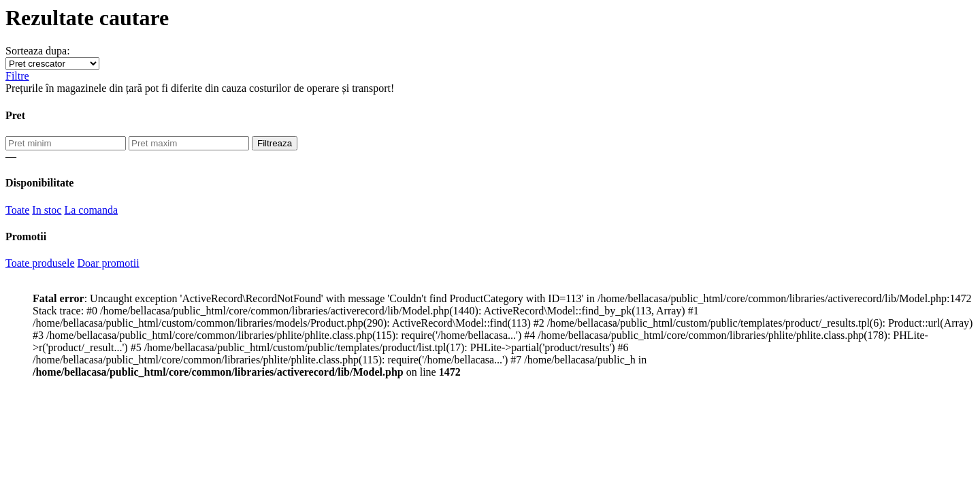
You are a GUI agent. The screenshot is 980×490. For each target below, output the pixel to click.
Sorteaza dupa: (38, 51)
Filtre (17, 76)
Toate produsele (40, 263)
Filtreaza (275, 143)
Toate (17, 210)
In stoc (47, 210)
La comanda (91, 210)
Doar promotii (109, 263)
